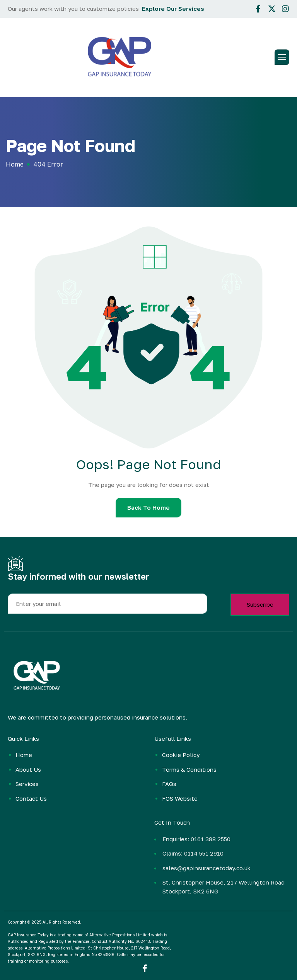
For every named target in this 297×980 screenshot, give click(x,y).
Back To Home (148, 507)
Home (24, 755)
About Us (28, 769)
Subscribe (260, 604)
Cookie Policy (181, 755)
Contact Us (31, 798)
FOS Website (180, 798)
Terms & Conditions (189, 769)
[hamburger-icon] (282, 57)
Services (27, 784)
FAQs (169, 784)
